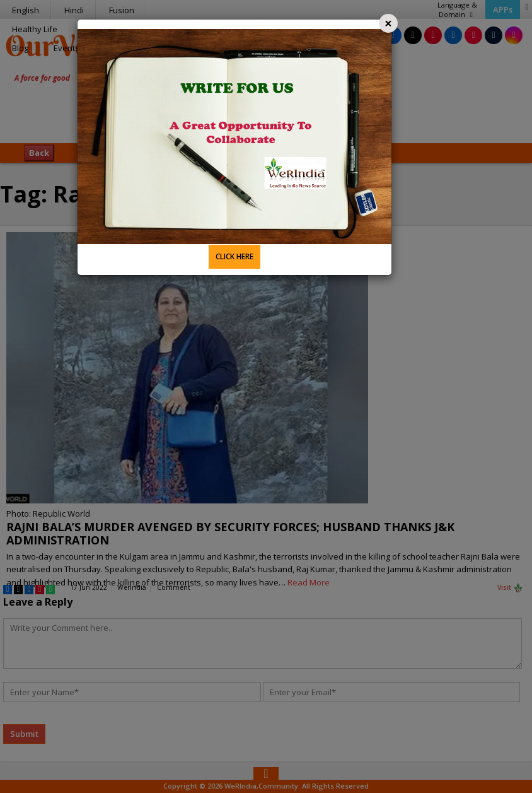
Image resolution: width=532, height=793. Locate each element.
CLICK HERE (234, 256)
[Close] (388, 23)
